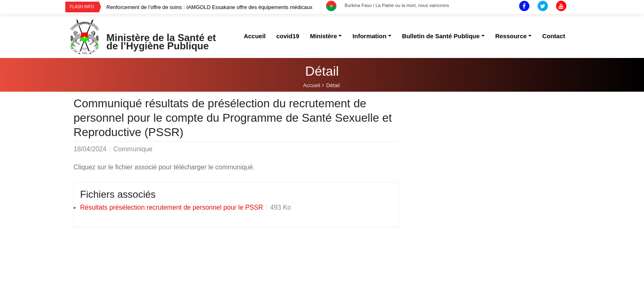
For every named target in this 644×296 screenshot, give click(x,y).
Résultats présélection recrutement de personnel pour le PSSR (172, 207)
